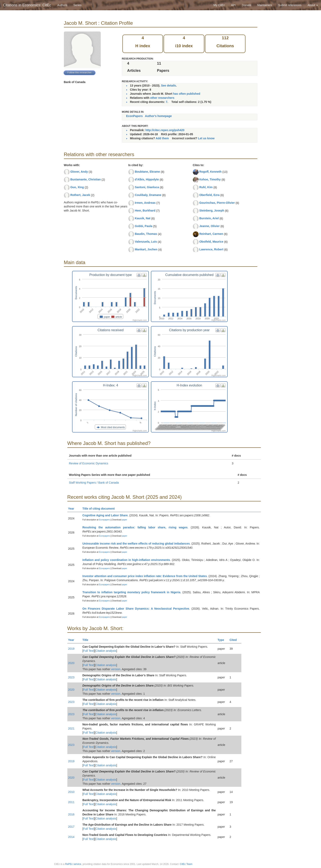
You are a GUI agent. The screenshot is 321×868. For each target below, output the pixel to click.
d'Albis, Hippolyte (147, 179)
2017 (71, 827)
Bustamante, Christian (85, 179)
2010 (71, 792)
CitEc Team (186, 864)
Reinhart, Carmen (211, 234)
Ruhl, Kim (206, 187)
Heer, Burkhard (145, 211)
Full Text (88, 651)
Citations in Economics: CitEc (27, 5)
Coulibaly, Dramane (148, 195)
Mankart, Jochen (146, 249)
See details (168, 86)
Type (223, 640)
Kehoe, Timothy (210, 179)
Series (77, 5)
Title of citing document (100, 509)
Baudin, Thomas (146, 234)
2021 (71, 728)
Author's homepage (158, 116)
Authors (62, 5)
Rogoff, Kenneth (210, 172)
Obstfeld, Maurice (211, 242)
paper (124, 520)
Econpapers (104, 520)
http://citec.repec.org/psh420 (165, 130)
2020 (71, 663)
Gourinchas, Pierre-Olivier (217, 203)
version (116, 669)
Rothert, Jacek (80, 195)
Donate (246, 5)
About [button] (313, 5)
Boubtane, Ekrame (147, 172)
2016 (71, 814)
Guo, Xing (77, 187)
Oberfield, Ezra (209, 195)
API (233, 5)
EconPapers (134, 116)
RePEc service (73, 864)
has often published (187, 94)
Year (73, 509)
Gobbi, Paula (144, 226)
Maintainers (265, 5)
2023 (71, 677)
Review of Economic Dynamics (89, 463)
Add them (162, 138)
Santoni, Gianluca (147, 187)
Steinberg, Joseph (212, 211)
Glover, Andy (79, 172)
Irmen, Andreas (145, 203)
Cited (235, 640)
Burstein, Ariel (209, 218)
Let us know (206, 138)
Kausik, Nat (142, 218)
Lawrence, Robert (211, 249)
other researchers (162, 98)
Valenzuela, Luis (146, 242)
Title (87, 640)
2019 (71, 649)
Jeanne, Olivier (209, 226)
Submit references (290, 5)
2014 (71, 837)
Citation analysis (106, 651)
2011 (71, 802)
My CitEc (219, 5)
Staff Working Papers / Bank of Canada (94, 483)
